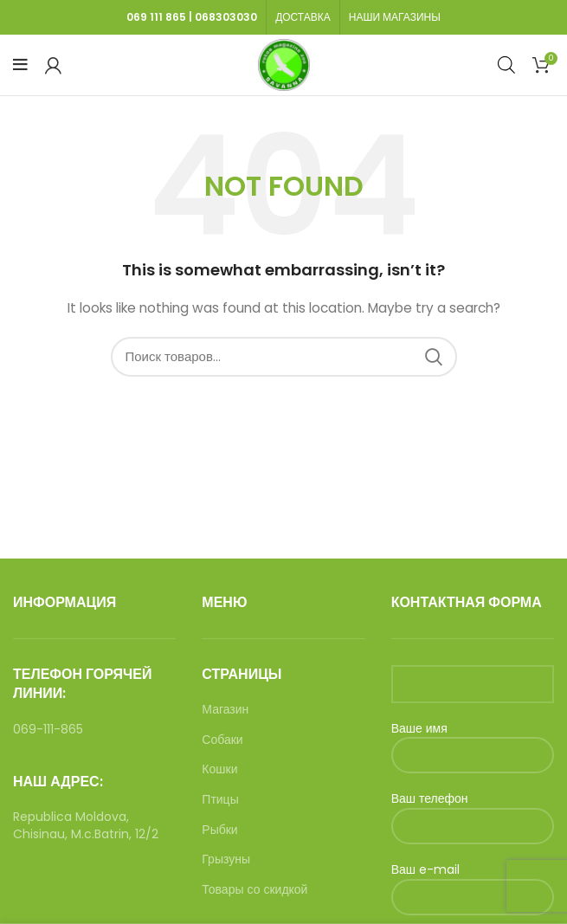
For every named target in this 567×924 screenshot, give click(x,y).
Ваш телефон (473, 812)
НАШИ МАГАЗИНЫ (395, 17)
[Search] (284, 357)
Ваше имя (473, 742)
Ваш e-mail (473, 883)
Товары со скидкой (255, 890)
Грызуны (226, 859)
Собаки (222, 740)
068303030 (226, 17)
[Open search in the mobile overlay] (506, 65)
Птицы (220, 800)
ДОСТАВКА (303, 17)
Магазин (225, 710)
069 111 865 (156, 17)
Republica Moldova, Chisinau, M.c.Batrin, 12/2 (86, 825)
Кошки (219, 769)
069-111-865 (48, 729)
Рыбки (219, 830)
